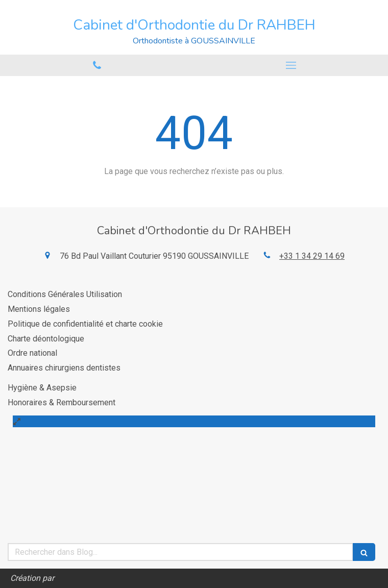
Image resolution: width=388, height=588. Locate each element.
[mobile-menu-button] (291, 65)
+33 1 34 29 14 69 (312, 256)
